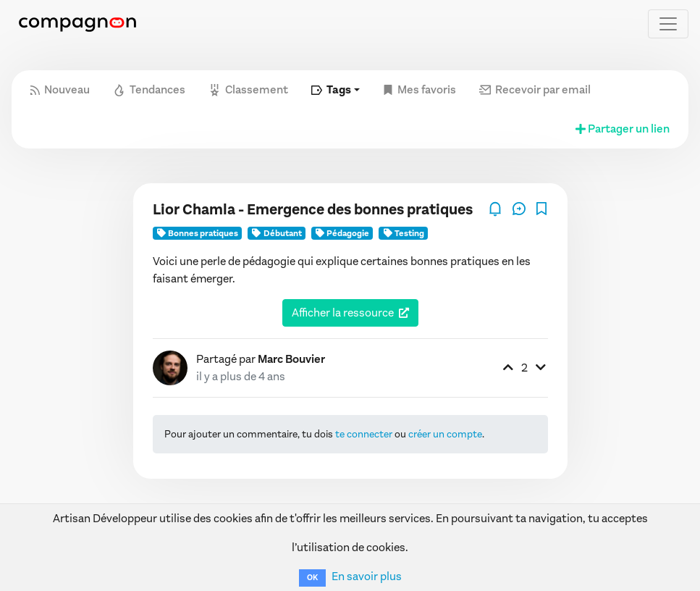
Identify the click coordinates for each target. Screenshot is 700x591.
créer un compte (445, 434)
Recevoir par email (535, 89)
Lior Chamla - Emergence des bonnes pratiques (313, 210)
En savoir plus (367, 576)
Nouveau (60, 89)
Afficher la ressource (343, 313)
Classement (248, 89)
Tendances (149, 89)
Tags (331, 89)
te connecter (364, 434)
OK (312, 578)
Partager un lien (621, 129)
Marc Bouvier (291, 359)
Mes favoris (419, 89)
